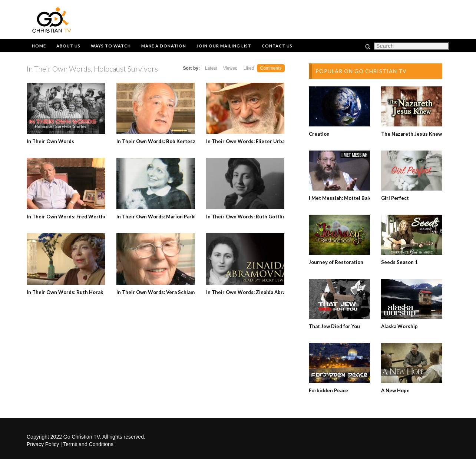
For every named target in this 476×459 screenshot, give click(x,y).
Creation (319, 134)
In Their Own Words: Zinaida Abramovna (253, 292)
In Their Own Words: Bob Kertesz (156, 141)
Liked (249, 68)
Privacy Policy (43, 444)
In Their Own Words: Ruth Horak (65, 292)
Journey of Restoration (336, 262)
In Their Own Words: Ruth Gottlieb (247, 217)
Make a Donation (164, 46)
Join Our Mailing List (224, 46)
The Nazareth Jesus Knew (411, 134)
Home (39, 46)
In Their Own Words (50, 141)
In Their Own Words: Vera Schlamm (158, 292)
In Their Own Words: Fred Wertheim (70, 217)
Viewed (230, 68)
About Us (68, 46)
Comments (271, 68)
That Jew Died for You (334, 326)
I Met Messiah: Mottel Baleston (346, 198)
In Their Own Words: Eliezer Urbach (248, 141)
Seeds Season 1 (399, 262)
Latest (211, 68)
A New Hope (395, 390)
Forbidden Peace (328, 390)
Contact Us (277, 46)
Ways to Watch (111, 46)
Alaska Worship (399, 326)
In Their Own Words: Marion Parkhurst (162, 217)
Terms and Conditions (88, 444)
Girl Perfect (395, 198)
